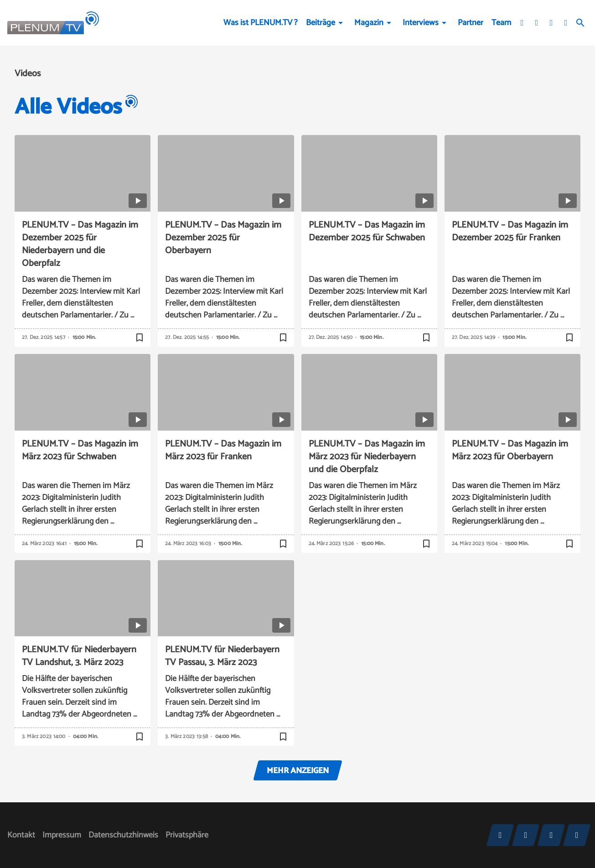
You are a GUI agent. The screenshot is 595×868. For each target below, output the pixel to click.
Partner (471, 23)
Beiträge (321, 23)
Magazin (369, 23)
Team (501, 23)
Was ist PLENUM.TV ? (261, 23)
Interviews (421, 23)
